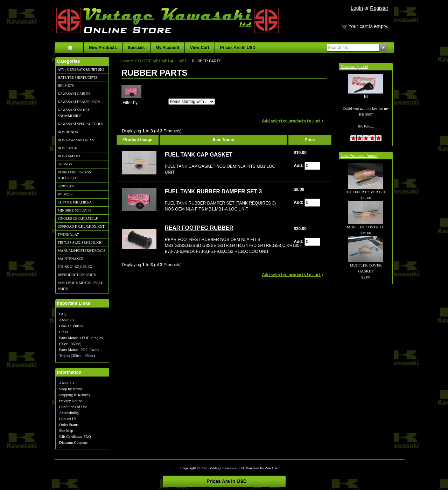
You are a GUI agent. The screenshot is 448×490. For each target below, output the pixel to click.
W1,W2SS (65, 194)
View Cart (199, 48)
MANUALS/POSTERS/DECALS (82, 251)
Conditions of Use (73, 407)
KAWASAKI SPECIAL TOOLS (80, 124)
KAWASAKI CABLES (74, 94)
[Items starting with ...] (192, 102)
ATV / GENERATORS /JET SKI (81, 70)
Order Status (69, 425)
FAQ (63, 314)
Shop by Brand (71, 389)
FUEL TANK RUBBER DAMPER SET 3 (213, 191)
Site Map (66, 430)
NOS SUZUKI (68, 148)
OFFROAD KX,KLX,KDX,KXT (81, 226)
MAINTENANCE (71, 259)
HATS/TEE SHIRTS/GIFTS (78, 78)
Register (379, 8)
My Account (168, 48)
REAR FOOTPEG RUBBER (199, 228)
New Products (103, 48)
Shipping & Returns (75, 395)
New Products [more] (359, 156)
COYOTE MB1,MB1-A (75, 202)
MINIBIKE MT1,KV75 (75, 210)
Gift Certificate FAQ (75, 436)
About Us (66, 320)
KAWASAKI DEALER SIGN (79, 102)
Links (64, 332)
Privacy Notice (71, 401)
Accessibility (69, 413)
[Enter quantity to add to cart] (312, 166)
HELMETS (66, 86)
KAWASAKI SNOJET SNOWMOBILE (74, 113)
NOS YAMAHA (69, 156)
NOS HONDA (68, 132)
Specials (136, 48)
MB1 (183, 61)
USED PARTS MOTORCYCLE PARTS (80, 286)
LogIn (357, 8)
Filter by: (131, 103)
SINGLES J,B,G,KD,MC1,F (78, 218)
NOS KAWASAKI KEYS (76, 140)
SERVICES (66, 186)
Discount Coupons (73, 442)
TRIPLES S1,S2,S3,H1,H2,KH (80, 243)
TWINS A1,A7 (68, 234)
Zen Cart (272, 468)
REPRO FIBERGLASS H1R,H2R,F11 (74, 175)
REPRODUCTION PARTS (77, 275)
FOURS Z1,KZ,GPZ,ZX (75, 267)
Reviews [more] (354, 67)
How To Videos (71, 326)
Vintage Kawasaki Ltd (226, 468)
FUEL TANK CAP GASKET (199, 155)
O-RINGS (65, 164)
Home (125, 61)
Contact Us (68, 419)
